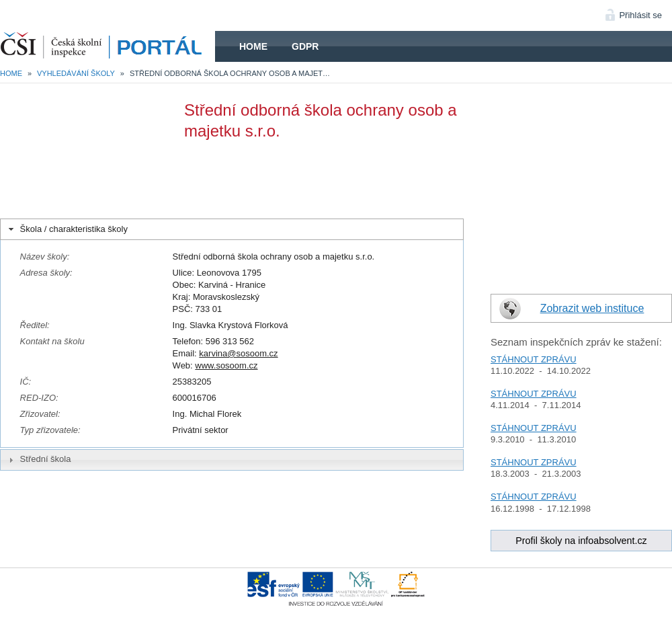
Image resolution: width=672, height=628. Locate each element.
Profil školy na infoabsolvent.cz (581, 541)
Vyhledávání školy (76, 73)
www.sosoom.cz (226, 365)
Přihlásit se (640, 15)
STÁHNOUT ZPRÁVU (534, 359)
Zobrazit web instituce (592, 308)
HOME (108, 46)
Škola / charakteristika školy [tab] (67, 229)
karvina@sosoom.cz (238, 353)
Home (253, 46)
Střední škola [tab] (38, 459)
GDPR (305, 46)
